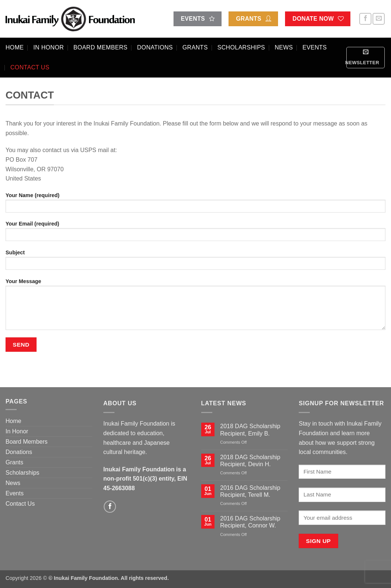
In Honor (49, 47)
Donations (155, 47)
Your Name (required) (195, 205)
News (284, 47)
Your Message (195, 307)
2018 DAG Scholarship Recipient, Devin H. (250, 461)
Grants (195, 47)
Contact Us (30, 67)
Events (315, 47)
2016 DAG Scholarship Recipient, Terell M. (250, 491)
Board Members (100, 47)
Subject (195, 262)
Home (15, 47)
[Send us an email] (379, 19)
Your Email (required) (195, 233)
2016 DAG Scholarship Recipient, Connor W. (250, 522)
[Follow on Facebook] (365, 19)
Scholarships (241, 47)
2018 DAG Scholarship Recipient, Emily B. (250, 430)
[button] (366, 58)
